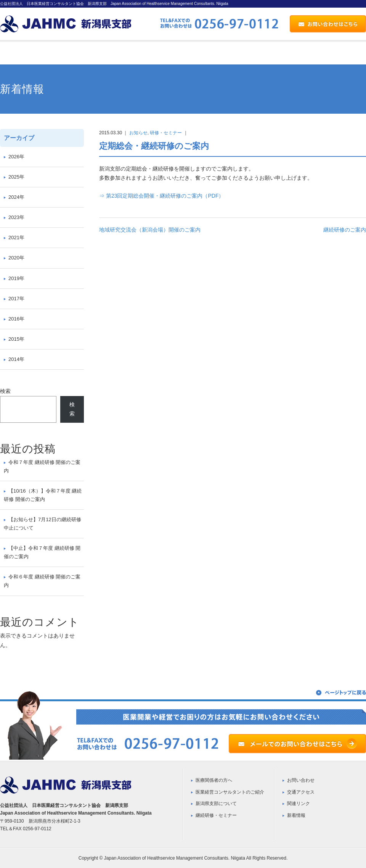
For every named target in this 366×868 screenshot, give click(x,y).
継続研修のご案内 (345, 230)
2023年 (16, 217)
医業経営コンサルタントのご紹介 (230, 792)
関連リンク (299, 804)
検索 (5, 391)
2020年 (16, 258)
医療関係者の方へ (214, 780)
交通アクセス (301, 792)
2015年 (16, 339)
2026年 (16, 157)
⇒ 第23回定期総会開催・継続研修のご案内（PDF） (161, 196)
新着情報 (296, 815)
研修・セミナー (166, 133)
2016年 (16, 319)
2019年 (16, 278)
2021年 (16, 238)
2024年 (16, 197)
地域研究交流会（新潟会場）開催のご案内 (150, 230)
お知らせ (138, 133)
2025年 (16, 177)
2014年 (16, 359)
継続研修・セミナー (216, 815)
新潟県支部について (216, 804)
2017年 (16, 299)
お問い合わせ (301, 780)
